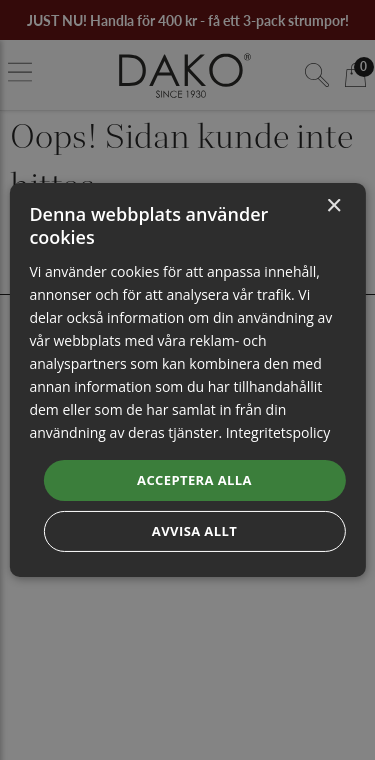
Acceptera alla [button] (194, 479)
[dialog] (187, 380)
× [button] (333, 206)
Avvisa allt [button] (194, 531)
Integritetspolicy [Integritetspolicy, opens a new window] (278, 432)
